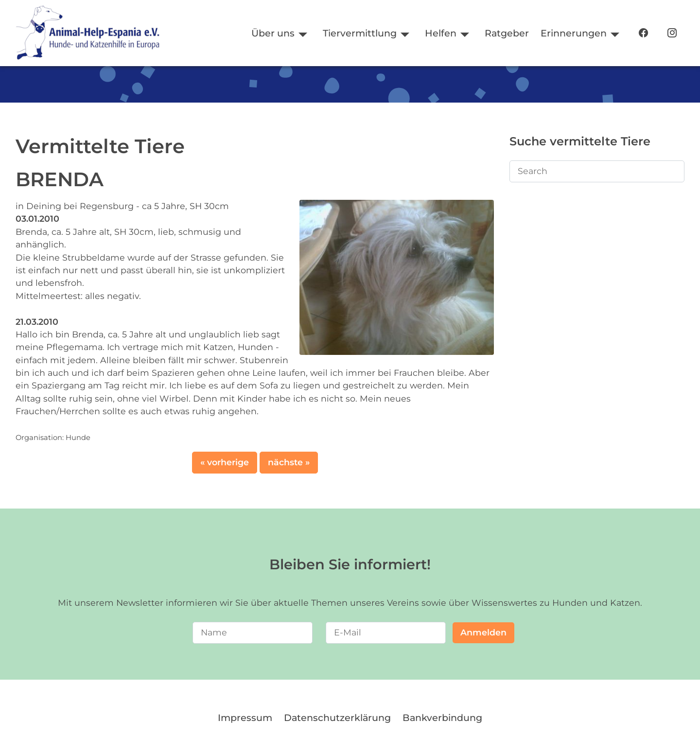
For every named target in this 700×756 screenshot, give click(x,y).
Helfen (441, 33)
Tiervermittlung (360, 33)
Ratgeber (507, 33)
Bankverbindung (442, 718)
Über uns (273, 33)
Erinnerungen (574, 33)
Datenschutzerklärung (337, 718)
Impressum (245, 718)
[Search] (597, 171)
